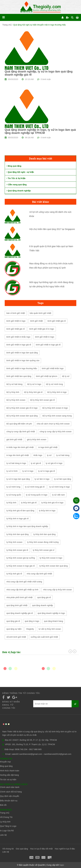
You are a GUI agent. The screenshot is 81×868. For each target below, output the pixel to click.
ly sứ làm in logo (42, 479)
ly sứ (49, 455)
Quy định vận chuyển (10, 796)
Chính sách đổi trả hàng (11, 792)
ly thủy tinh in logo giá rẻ (17, 519)
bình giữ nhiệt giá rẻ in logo (42, 329)
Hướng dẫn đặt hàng (9, 775)
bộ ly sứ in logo (34, 384)
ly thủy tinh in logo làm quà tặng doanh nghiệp (27, 526)
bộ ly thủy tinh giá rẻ (33, 392)
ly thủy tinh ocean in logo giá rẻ (21, 566)
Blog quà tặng (14, 166)
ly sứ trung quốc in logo (37, 495)
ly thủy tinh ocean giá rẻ (17, 550)
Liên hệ (3, 835)
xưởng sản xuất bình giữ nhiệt (44, 637)
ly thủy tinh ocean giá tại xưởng (21, 558)
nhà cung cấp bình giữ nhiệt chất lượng (24, 582)
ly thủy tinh (11, 503)
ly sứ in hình (12, 471)
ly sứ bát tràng (63, 455)
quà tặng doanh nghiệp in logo (51, 613)
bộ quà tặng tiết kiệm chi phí (19, 424)
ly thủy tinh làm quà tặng (17, 534)
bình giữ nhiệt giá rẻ (57, 321)
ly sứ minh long (13, 487)
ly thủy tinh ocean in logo (51, 558)
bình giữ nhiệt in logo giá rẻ (19, 345)
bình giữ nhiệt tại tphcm (47, 376)
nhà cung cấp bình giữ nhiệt (39, 574)
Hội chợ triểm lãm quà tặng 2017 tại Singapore (52, 229)
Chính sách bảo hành (10, 787)
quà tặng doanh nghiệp (43, 605)
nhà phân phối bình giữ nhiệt (19, 597)
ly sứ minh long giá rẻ (35, 487)
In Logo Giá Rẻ (7, 831)
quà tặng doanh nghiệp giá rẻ (20, 613)
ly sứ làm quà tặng (63, 479)
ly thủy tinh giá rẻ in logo (52, 503)
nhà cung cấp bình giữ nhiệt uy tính (22, 590)
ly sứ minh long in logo (60, 487)
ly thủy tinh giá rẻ (29, 503)
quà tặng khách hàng (54, 621)
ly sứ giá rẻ (36, 463)
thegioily (30, 629)
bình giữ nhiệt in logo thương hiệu (22, 368)
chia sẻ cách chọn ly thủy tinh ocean (53, 424)
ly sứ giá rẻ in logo (54, 463)
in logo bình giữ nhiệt (48, 447)
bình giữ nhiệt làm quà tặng (19, 376)
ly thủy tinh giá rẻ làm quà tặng (20, 511)
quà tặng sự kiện (14, 629)
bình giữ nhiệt (37, 321)
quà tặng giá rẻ (44, 597)
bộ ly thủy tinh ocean (16, 400)
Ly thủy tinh (5, 822)
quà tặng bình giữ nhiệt (17, 605)
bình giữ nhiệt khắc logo (53, 368)
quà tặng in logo (32, 621)
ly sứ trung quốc (14, 495)
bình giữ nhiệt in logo (16, 321)
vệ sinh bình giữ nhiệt (16, 637)
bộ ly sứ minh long (54, 384)
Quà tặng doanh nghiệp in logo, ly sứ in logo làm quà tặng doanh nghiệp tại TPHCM (40, 131)
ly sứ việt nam (59, 495)
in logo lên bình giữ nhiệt (18, 455)
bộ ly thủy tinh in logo (57, 392)
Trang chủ (7, 25)
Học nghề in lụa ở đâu (65, 849)
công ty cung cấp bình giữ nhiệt (21, 432)
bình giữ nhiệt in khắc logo (18, 337)
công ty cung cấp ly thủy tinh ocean (56, 432)
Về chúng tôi (8, 849)
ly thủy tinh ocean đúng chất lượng (43, 542)
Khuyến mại (5, 762)
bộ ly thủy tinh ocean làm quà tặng (22, 416)
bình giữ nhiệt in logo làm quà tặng (22, 353)
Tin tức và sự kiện (8, 780)
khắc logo (38, 455)
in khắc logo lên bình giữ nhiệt (20, 447)
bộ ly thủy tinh (13, 392)
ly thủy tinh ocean (14, 542)
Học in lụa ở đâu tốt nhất (41, 849)
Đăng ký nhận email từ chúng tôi (11, 705)
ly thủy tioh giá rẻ (14, 574)
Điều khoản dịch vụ (9, 801)
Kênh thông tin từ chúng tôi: (21, 693)
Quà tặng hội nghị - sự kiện (20, 172)
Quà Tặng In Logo (8, 826)
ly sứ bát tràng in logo (16, 463)
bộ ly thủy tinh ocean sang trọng (57, 416)
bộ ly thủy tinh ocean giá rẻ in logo (22, 408)
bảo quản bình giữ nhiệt (40, 313)
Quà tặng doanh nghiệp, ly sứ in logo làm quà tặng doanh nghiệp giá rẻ (39, 73)
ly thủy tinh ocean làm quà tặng (54, 566)
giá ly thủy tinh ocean (37, 439)
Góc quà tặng (22, 849)
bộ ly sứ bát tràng (14, 384)
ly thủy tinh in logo (47, 511)
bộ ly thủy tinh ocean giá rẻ (42, 400)
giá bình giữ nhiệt (14, 439)
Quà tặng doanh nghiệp (19, 191)
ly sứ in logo (28, 471)
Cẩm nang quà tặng (17, 185)
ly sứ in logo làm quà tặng (18, 479)
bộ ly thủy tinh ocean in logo (55, 408)
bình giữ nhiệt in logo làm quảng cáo (23, 360)
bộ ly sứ (66, 376)
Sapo (62, 865)
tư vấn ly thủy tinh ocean (50, 629)
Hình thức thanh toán (10, 771)
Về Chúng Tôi (6, 817)
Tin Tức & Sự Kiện (16, 178)
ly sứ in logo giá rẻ (47, 471)
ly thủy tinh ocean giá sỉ (43, 550)
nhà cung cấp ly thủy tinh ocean (57, 590)
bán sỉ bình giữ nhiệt (16, 313)
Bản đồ (3, 805)
